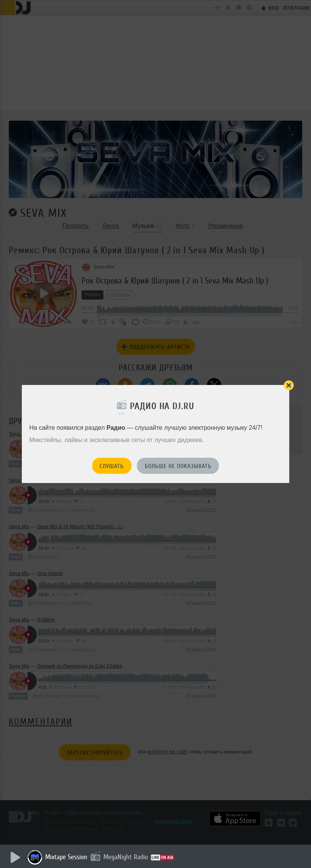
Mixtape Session (68, 857)
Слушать (112, 466)
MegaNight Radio (127, 857)
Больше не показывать (178, 466)
